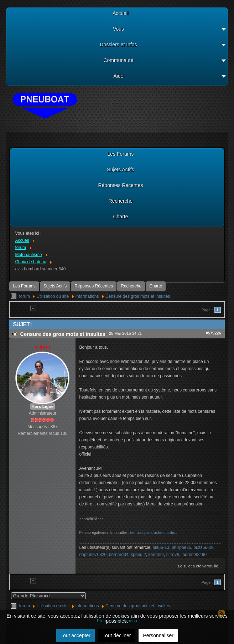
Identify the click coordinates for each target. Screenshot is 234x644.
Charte (156, 286)
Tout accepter (76, 635)
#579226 (214, 333)
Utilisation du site (53, 296)
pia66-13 (161, 547)
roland (42, 347)
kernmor (156, 555)
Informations (87, 296)
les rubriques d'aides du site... (154, 533)
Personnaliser (158, 635)
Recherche (131, 286)
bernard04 (119, 555)
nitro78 (173, 555)
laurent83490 (194, 555)
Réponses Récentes (94, 286)
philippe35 (181, 547)
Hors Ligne (43, 406)
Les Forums (24, 286)
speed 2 (138, 555)
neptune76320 (93, 555)
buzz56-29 (203, 547)
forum (24, 296)
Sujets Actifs (55, 286)
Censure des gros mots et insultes (138, 296)
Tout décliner (117, 635)
